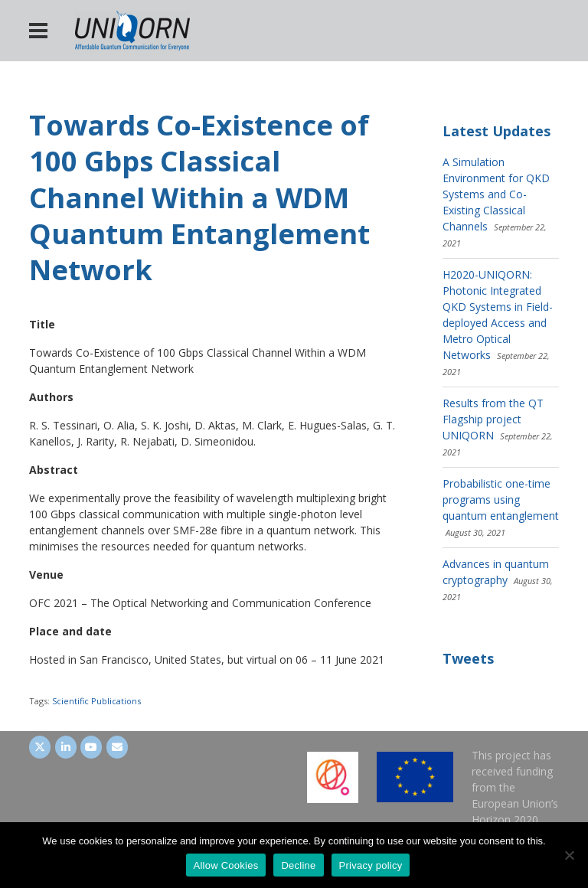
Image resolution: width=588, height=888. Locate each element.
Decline (298, 865)
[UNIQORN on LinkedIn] (66, 747)
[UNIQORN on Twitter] (40, 747)
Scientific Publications (96, 701)
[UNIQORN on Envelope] (117, 747)
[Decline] (569, 855)
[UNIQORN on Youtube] (91, 747)
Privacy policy (371, 865)
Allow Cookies (226, 865)
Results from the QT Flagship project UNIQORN (493, 419)
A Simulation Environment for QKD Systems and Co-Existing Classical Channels (496, 194)
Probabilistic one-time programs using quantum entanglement (501, 499)
